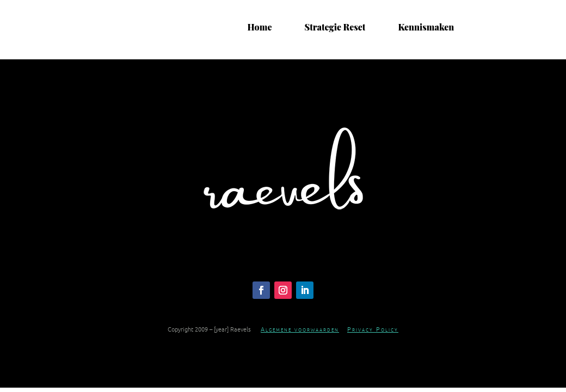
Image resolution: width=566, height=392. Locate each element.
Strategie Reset (335, 27)
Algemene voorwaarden (300, 329)
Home (260, 27)
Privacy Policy (373, 329)
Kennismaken (426, 27)
